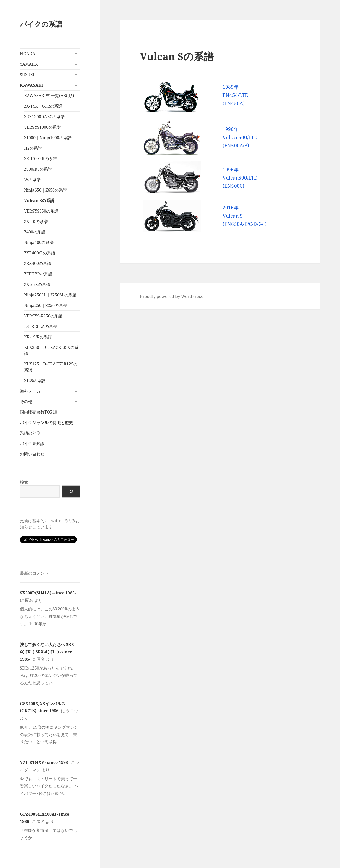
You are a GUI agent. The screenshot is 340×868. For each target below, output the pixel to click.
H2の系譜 (33, 148)
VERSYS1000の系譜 (42, 127)
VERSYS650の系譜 (41, 211)
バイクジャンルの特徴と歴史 (46, 422)
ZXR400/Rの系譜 (40, 253)
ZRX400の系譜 (38, 263)
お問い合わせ (32, 454)
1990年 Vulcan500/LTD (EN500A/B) (240, 137)
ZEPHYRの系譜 (38, 274)
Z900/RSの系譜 (38, 169)
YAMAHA (29, 64)
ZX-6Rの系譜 (36, 221)
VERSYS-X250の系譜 (43, 316)
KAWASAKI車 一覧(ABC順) (49, 96)
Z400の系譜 (35, 232)
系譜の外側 (30, 433)
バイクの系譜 (41, 24)
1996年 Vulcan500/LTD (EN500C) (240, 178)
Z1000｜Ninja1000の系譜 (48, 138)
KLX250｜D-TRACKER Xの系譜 (51, 350)
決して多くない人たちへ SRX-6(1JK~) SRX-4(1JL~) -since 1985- (48, 652)
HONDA (28, 54)
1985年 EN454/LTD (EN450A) (236, 95)
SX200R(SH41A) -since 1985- (48, 593)
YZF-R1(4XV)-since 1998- (45, 762)
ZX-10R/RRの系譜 (40, 159)
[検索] (71, 492)
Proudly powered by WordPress (171, 296)
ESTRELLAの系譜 (40, 326)
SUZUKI (27, 75)
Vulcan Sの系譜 (39, 201)
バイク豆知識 (32, 443)
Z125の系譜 (35, 381)
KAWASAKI (31, 85)
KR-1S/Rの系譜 (38, 337)
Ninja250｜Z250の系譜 (45, 305)
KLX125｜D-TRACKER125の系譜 (51, 367)
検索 (24, 482)
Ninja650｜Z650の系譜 (45, 190)
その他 (26, 402)
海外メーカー (32, 391)
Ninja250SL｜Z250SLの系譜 (50, 295)
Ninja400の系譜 (39, 242)
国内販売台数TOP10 (39, 412)
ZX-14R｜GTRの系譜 (43, 106)
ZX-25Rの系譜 (37, 284)
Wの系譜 (32, 180)
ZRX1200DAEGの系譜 (44, 117)
